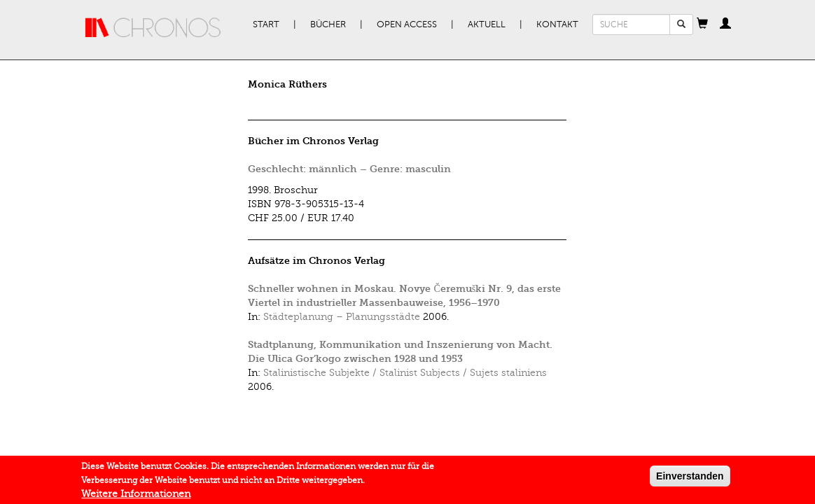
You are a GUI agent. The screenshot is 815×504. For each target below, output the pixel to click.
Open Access (407, 24)
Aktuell (487, 24)
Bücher (328, 24)
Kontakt (557, 24)
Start (266, 24)
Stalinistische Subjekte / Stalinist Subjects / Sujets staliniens (405, 373)
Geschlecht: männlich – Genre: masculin (349, 169)
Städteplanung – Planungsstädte (342, 317)
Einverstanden (690, 478)
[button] (702, 24)
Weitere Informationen (136, 496)
